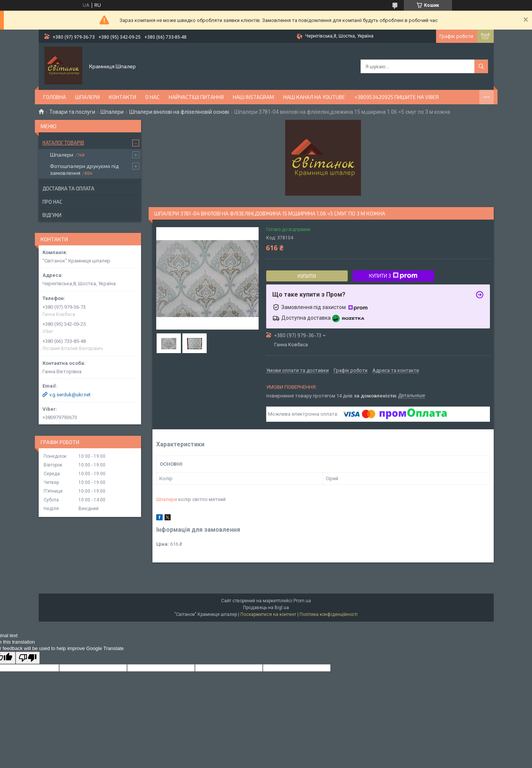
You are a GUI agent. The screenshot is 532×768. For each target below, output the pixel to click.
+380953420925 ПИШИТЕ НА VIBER (396, 97)
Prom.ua (302, 601)
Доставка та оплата (68, 188)
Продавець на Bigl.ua (266, 608)
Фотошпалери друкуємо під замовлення (85, 169)
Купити (307, 276)
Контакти (122, 97)
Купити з (393, 276)
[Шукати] (481, 66)
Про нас (52, 202)
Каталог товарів (63, 143)
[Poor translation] (28, 658)
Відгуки (52, 215)
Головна (55, 97)
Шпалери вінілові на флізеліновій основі (179, 112)
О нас (152, 97)
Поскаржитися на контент (268, 614)
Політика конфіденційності (329, 614)
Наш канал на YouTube (314, 97)
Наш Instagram (253, 97)
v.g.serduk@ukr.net (70, 395)
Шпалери (87, 97)
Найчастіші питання (196, 97)
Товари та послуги (72, 112)
